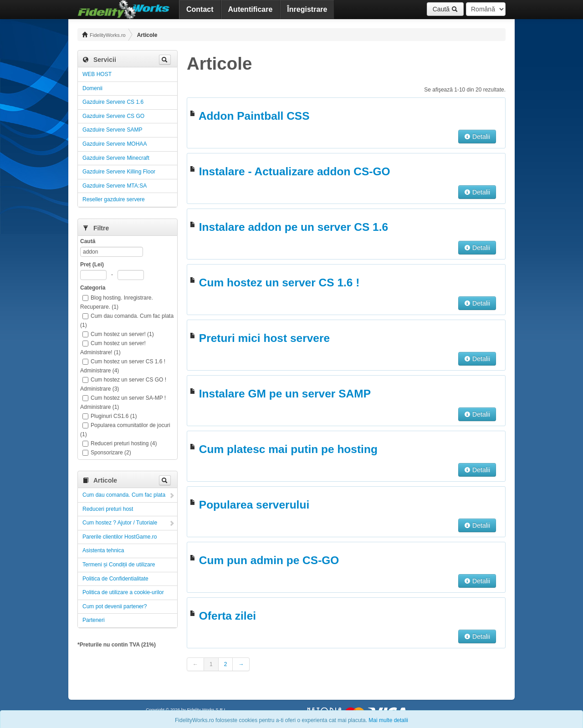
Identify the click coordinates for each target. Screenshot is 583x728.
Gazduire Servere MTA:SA (115, 186)
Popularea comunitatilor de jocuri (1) (125, 430)
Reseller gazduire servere (114, 199)
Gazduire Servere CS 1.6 (113, 102)
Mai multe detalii (388, 720)
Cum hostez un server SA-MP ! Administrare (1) (123, 402)
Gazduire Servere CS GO (113, 116)
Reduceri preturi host (108, 509)
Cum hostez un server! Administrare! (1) (113, 348)
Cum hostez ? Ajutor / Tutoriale (120, 523)
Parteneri (94, 620)
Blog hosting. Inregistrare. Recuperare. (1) (117, 302)
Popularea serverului (254, 505)
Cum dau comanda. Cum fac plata (124, 495)
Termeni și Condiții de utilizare (119, 565)
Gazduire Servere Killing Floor (119, 172)
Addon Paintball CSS (254, 116)
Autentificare (251, 9)
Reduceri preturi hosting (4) (120, 443)
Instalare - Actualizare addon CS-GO (295, 171)
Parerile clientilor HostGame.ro (120, 537)
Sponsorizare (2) (107, 453)
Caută (445, 9)
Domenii (92, 88)
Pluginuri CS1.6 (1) (110, 416)
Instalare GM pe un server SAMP (285, 394)
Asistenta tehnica (103, 550)
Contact (200, 9)
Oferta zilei (228, 616)
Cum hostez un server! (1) (118, 334)
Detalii (477, 137)
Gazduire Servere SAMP (112, 130)
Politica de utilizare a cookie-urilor (123, 592)
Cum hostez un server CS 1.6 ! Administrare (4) (123, 366)
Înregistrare (307, 9)
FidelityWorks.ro (104, 35)
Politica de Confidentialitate (115, 579)
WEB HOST (97, 74)
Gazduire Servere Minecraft (116, 158)
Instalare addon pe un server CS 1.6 (294, 227)
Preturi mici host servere (264, 338)
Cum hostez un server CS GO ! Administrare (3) (123, 384)
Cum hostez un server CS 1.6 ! (279, 283)
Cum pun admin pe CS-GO (269, 560)
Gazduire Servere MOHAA (115, 144)
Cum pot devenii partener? (115, 606)
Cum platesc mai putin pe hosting (288, 449)
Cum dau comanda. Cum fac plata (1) (127, 321)
